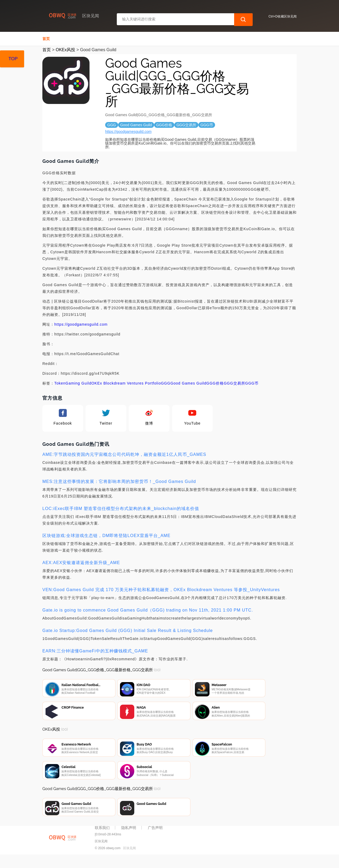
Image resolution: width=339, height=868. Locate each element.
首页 (46, 39)
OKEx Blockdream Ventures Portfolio (126, 383)
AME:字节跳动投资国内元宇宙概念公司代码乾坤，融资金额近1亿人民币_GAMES (124, 454)
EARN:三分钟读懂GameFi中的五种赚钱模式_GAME (95, 651)
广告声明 (155, 839)
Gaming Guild (78, 383)
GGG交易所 (235, 383)
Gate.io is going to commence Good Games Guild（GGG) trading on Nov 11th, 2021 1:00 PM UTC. (148, 610)
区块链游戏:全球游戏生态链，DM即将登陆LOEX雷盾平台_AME (106, 536)
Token (60, 383)
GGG (166, 383)
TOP (13, 59)
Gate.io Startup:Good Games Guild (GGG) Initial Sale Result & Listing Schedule (128, 631)
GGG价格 (215, 383)
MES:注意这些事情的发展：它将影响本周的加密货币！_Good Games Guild (119, 481)
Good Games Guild (188, 383)
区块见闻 (130, 860)
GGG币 (252, 383)
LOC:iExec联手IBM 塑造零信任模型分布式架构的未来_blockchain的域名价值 (121, 509)
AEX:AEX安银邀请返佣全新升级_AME (81, 563)
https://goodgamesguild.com (128, 132)
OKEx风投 (65, 50)
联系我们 (102, 839)
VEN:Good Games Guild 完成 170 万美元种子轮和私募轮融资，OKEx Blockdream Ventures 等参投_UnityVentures (161, 590)
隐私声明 (129, 839)
